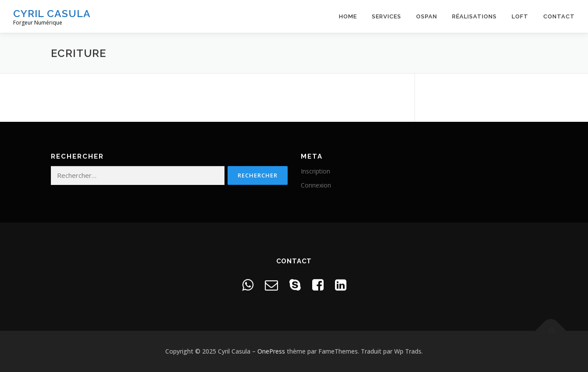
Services (387, 16)
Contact (559, 16)
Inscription (315, 171)
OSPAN (427, 16)
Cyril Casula (52, 13)
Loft (520, 16)
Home (348, 16)
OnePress (271, 351)
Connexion (316, 185)
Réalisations (474, 16)
